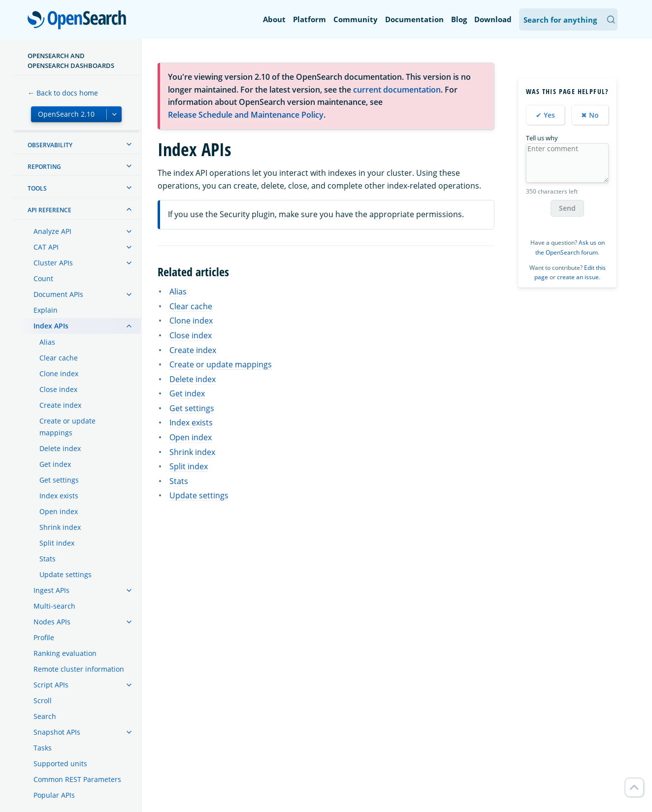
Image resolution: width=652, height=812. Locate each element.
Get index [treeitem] (55, 464)
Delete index (193, 379)
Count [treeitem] (43, 278)
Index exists (191, 422)
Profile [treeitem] (44, 637)
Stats (179, 481)
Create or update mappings (221, 364)
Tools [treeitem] (37, 188)
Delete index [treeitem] (60, 448)
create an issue (578, 277)
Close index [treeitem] (58, 389)
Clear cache (191, 306)
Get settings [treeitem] (59, 480)
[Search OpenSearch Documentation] (568, 19)
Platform (310, 19)
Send (567, 208)
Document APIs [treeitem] (58, 294)
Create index (193, 350)
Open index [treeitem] (59, 511)
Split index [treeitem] (57, 543)
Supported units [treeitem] (60, 763)
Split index (189, 466)
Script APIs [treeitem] (51, 685)
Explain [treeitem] (46, 310)
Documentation (414, 19)
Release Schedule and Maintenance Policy (246, 115)
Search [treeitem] (45, 716)
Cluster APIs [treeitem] (53, 263)
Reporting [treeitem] (44, 167)
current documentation (397, 90)
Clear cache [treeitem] (59, 358)
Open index (191, 437)
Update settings (199, 495)
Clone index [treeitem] (59, 374)
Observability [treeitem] (50, 145)
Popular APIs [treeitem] (54, 795)
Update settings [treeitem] (65, 574)
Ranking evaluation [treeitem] (65, 653)
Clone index (191, 321)
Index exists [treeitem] (59, 496)
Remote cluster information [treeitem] (79, 669)
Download (493, 19)
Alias (178, 292)
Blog (459, 19)
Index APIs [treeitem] (51, 326)
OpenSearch (80, 21)
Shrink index (192, 452)
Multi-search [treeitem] (54, 606)
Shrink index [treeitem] (60, 527)
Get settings (192, 408)
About (274, 19)
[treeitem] (129, 144)
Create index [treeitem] (60, 405)
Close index (191, 335)
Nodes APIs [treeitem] (52, 622)
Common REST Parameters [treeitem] (77, 779)
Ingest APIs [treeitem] (51, 590)
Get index (187, 393)
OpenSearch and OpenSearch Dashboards (71, 61)
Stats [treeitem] (48, 559)
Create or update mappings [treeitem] (67, 427)
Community (356, 19)
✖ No (590, 115)
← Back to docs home (63, 93)
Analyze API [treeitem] (52, 231)
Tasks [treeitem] (43, 748)
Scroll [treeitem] (43, 700)
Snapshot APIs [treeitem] (57, 732)
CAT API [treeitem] (46, 247)
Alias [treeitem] (47, 342)
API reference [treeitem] (49, 210)
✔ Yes (545, 115)
